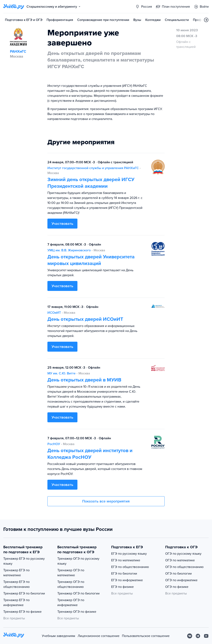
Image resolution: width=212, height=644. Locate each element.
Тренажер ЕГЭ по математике (16, 573)
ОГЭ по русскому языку (183, 554)
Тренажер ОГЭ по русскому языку (78, 561)
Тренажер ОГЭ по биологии (78, 593)
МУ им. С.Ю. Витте (61, 373)
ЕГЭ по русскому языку (129, 554)
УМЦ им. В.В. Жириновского (69, 250)
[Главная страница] (14, 7)
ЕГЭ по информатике (127, 580)
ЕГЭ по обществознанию (130, 567)
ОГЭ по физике (177, 587)
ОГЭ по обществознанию (184, 567)
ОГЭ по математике (180, 560)
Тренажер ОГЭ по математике (71, 573)
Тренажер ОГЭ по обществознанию (71, 584)
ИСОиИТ (54, 313)
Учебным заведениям (58, 636)
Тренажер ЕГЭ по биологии (24, 593)
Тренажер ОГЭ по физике (77, 612)
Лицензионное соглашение (99, 636)
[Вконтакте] (190, 636)
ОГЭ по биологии (178, 574)
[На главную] (14, 636)
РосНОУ (54, 444)
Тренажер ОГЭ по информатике (71, 603)
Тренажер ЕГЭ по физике (22, 612)
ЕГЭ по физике (122, 587)
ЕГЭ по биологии (124, 574)
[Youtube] (206, 636)
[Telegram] (198, 636)
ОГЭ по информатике (181, 580)
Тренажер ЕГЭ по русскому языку (24, 561)
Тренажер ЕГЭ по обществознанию (16, 584)
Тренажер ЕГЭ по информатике (16, 603)
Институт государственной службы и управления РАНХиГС (93, 168)
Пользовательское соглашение (146, 636)
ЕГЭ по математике (126, 560)
